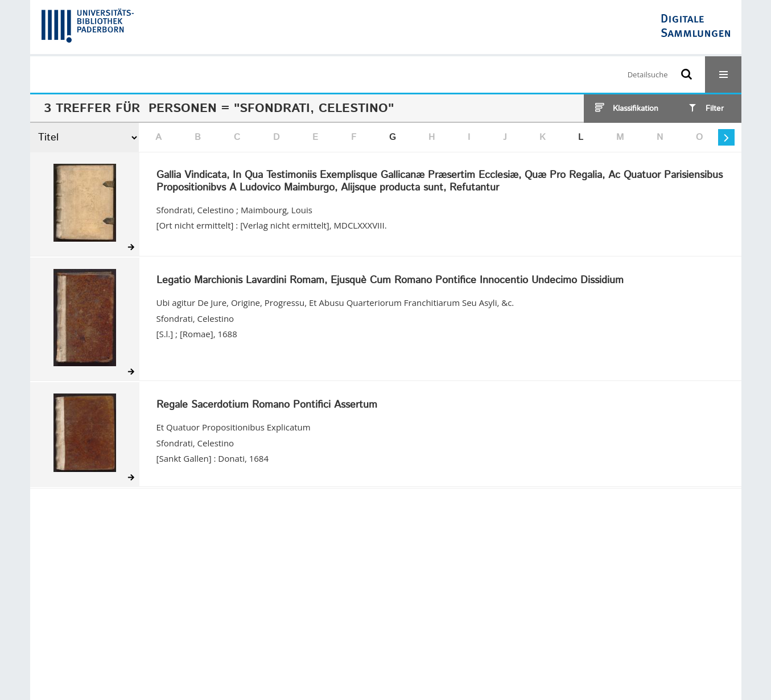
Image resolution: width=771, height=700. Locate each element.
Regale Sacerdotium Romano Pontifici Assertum (267, 405)
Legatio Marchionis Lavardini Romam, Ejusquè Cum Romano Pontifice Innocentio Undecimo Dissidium (390, 281)
